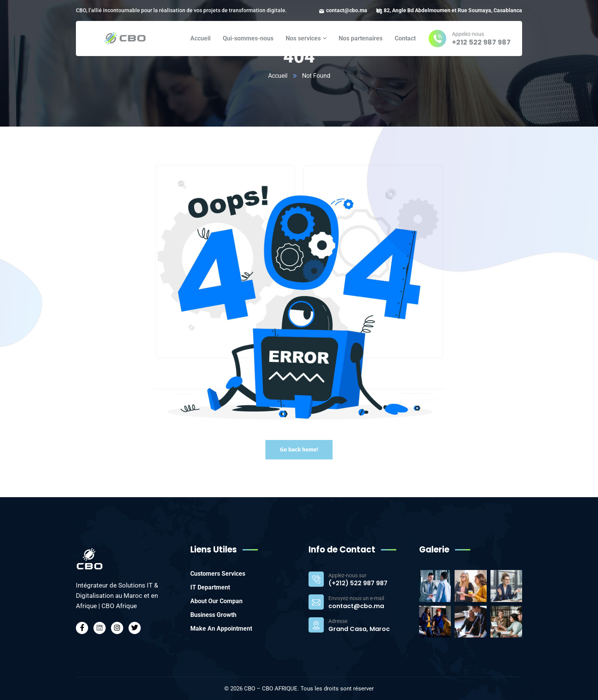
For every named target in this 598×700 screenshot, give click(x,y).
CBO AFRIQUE (280, 689)
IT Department (210, 587)
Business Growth (213, 615)
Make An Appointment (221, 629)
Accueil (278, 76)
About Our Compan (216, 601)
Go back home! (299, 450)
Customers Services (218, 574)
